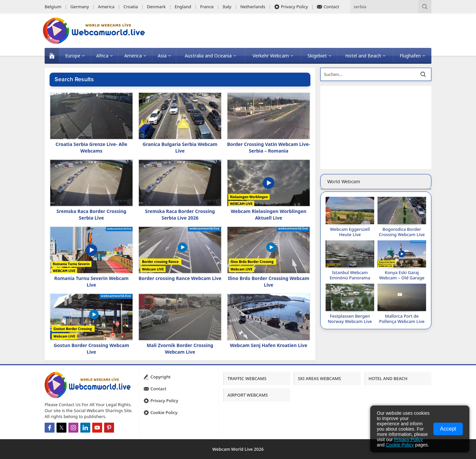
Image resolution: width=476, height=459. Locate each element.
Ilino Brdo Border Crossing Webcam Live (268, 282)
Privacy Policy (408, 440)
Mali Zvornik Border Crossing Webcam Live (180, 349)
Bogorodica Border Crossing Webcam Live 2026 (402, 234)
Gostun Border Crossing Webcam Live (91, 349)
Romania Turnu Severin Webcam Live (91, 282)
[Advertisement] (376, 127)
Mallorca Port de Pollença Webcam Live (402, 319)
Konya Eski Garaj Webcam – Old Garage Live (402, 278)
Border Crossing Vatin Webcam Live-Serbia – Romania (269, 147)
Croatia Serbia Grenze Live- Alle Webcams (91, 147)
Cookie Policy (400, 445)
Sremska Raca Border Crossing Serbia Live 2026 (180, 214)
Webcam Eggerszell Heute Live (350, 232)
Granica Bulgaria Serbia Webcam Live (180, 147)
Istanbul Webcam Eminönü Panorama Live (350, 278)
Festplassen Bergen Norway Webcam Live (350, 319)
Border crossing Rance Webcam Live (180, 278)
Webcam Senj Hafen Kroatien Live (268, 345)
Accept (448, 429)
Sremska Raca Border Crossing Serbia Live (91, 214)
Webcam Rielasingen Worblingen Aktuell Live (269, 214)
